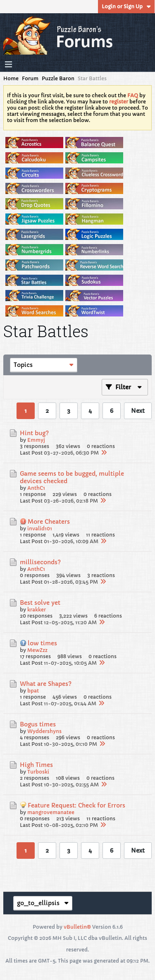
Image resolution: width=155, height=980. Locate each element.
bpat (33, 691)
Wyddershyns (44, 731)
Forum (30, 78)
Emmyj (36, 440)
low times (42, 643)
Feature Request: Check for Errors (76, 805)
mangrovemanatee (51, 812)
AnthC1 (36, 488)
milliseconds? (40, 562)
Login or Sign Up (126, 6)
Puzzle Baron (58, 78)
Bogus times (38, 724)
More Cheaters (49, 522)
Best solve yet (40, 603)
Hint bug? (34, 433)
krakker (37, 610)
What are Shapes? (46, 684)
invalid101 (40, 528)
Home (11, 78)
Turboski (38, 772)
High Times (36, 765)
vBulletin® (77, 927)
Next (138, 411)
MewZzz (37, 650)
